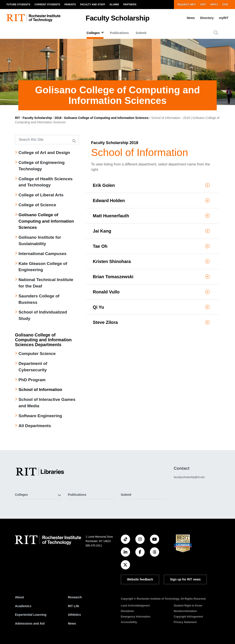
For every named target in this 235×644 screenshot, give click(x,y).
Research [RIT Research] (75, 597)
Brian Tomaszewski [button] (151, 277)
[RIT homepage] (34, 18)
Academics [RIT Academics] (23, 606)
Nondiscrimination (185, 611)
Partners (130, 4)
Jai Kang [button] (151, 231)
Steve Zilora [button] (151, 322)
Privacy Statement (185, 622)
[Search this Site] (47, 140)
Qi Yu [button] (151, 307)
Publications (119, 33)
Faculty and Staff (93, 4)
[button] (216, 33)
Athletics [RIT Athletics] (74, 615)
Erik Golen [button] (151, 185)
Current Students (47, 4)
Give (225, 4)
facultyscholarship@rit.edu (189, 477)
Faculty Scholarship (118, 18)
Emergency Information (136, 617)
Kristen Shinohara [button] (151, 261)
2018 (58, 118)
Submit (141, 33)
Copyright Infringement (188, 617)
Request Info (187, 4)
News (191, 18)
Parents (70, 4)
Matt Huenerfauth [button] (151, 216)
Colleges (93, 33)
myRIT (224, 18)
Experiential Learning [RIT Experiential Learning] (31, 615)
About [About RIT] (19, 597)
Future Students (18, 4)
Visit (203, 4)
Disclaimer (128, 611)
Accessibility (129, 622)
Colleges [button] (21, 495)
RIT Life (74, 606)
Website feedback (140, 579)
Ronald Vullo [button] (151, 292)
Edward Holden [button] (151, 201)
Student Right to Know (188, 606)
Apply (214, 4)
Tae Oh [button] (151, 246)
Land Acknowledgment (135, 606)
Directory (207, 18)
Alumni (114, 4)
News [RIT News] (72, 623)
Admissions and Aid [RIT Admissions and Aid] (30, 623)
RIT (18, 118)
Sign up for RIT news (185, 579)
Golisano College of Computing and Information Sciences (106, 118)
